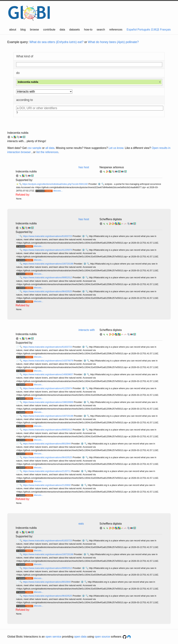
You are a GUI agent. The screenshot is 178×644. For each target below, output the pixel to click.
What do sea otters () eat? (56, 42)
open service (53, 637)
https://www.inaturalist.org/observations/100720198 (48, 264)
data (62, 30)
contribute (49, 30)
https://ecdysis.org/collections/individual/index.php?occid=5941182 (55, 184)
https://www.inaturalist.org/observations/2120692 (47, 485)
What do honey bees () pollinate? (113, 42)
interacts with (87, 330)
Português (144, 30)
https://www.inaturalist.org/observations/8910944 (47, 444)
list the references (47, 152)
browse (34, 30)
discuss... (58, 191)
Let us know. (116, 148)
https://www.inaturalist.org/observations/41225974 (48, 250)
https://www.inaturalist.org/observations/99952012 (48, 277)
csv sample (34, 148)
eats (81, 524)
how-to (88, 30)
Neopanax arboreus (112, 167)
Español (132, 30)
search (101, 30)
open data (80, 637)
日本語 (155, 30)
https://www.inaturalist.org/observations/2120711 (47, 471)
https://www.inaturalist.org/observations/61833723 (48, 236)
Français (165, 30)
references (116, 30)
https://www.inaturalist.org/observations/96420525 (48, 291)
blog (23, 30)
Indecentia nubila (18, 133)
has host (84, 167)
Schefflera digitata (111, 219)
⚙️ (99, 184)
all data (50, 148)
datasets (75, 30)
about (13, 30)
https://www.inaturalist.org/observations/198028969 (48, 402)
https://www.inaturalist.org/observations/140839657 (48, 374)
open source (102, 637)
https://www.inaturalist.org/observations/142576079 (48, 361)
